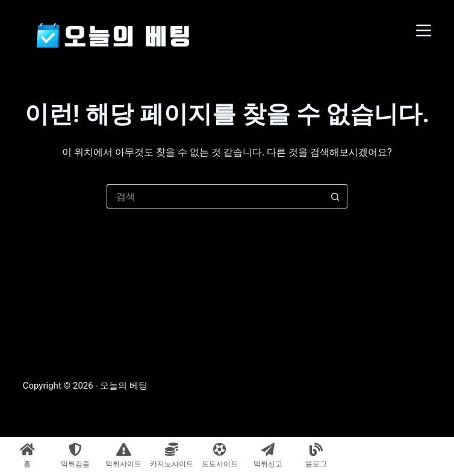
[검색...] (215, 196)
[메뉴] (424, 30)
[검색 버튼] (335, 196)
